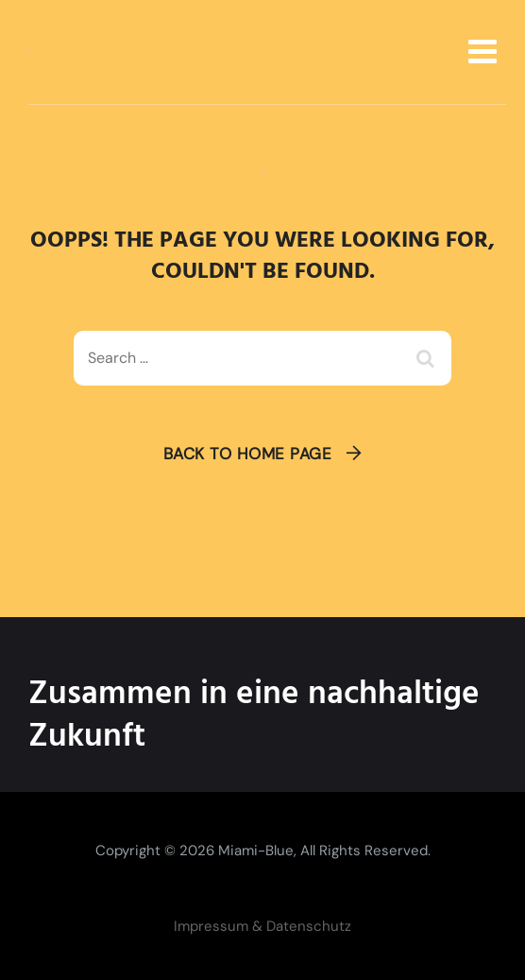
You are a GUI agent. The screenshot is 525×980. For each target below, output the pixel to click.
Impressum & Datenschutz (262, 926)
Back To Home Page (248, 454)
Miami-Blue (256, 851)
